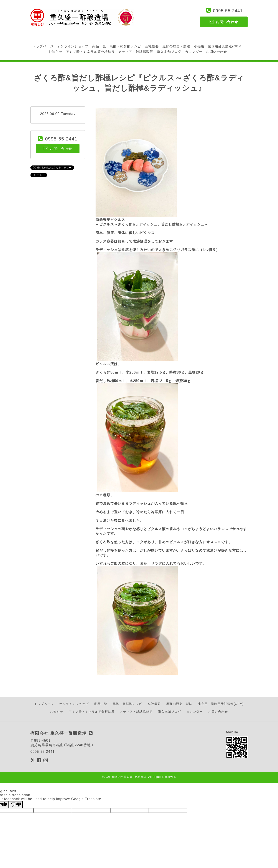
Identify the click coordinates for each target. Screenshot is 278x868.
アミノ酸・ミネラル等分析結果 (90, 52)
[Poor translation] (16, 805)
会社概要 (152, 46)
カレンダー (194, 52)
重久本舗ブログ (169, 52)
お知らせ (55, 52)
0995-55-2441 (228, 11)
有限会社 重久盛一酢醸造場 (129, 777)
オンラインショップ (73, 46)
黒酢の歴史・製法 (176, 46)
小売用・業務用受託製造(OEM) (218, 46)
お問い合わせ (217, 52)
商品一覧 (99, 46)
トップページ (43, 46)
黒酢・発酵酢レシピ (125, 46)
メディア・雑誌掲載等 (136, 52)
